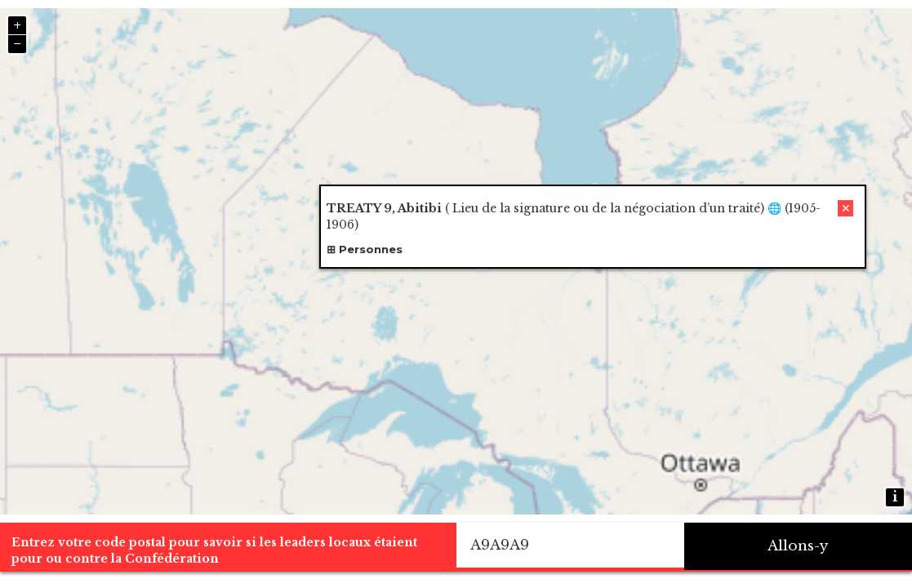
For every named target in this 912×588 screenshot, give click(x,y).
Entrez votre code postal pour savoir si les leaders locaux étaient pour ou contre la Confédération (214, 550)
